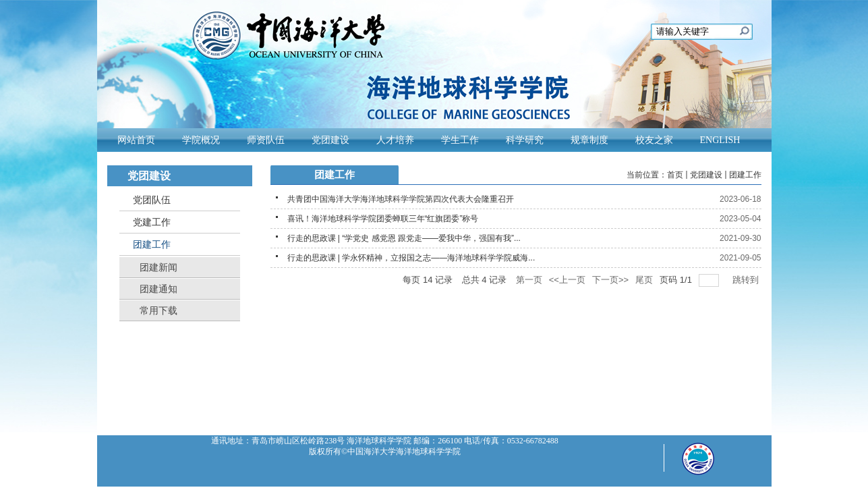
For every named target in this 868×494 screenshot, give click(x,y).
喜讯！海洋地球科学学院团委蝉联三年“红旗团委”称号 (383, 219)
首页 (675, 175)
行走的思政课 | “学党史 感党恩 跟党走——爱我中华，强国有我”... (404, 238)
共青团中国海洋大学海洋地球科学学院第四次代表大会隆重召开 (401, 199)
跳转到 (747, 280)
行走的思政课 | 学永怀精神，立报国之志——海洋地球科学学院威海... (411, 258)
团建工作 (745, 175)
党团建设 (706, 175)
